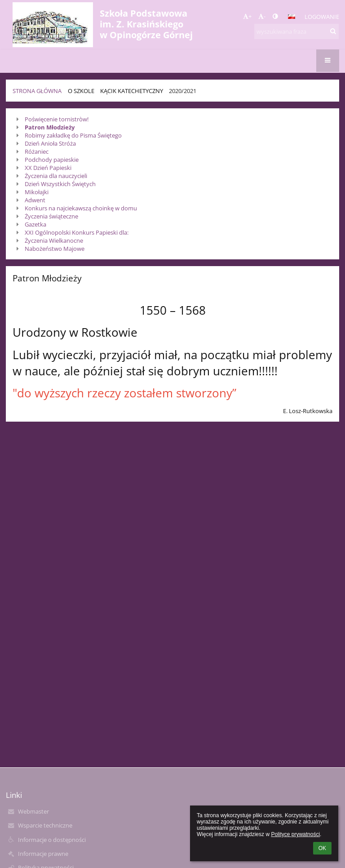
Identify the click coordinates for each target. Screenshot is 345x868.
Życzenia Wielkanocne (54, 240)
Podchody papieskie (52, 160)
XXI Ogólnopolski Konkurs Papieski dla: (77, 232)
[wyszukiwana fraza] (296, 31)
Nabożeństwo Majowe (55, 249)
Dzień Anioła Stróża (50, 143)
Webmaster (33, 811)
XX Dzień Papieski (49, 168)
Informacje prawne (43, 854)
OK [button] (322, 848)
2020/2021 (183, 91)
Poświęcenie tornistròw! (57, 119)
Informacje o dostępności (52, 840)
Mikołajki (37, 192)
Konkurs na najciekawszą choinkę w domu (81, 208)
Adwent (35, 200)
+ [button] (247, 16)
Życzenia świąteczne (51, 216)
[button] (292, 17)
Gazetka (35, 224)
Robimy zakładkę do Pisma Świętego (73, 135)
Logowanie (322, 17)
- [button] (262, 16)
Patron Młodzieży (50, 127)
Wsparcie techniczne (45, 825)
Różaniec (37, 151)
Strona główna (37, 91)
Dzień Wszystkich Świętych (60, 184)
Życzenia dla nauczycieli (56, 176)
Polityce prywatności (295, 834)
